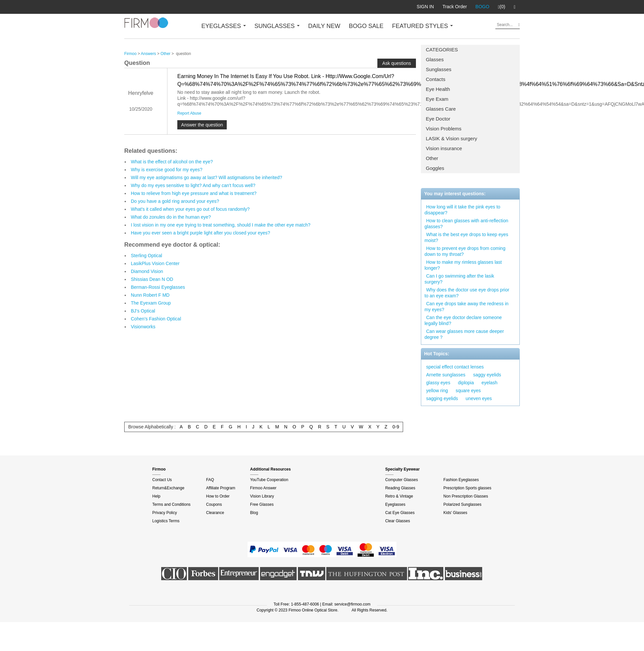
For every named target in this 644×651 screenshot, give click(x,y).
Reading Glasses (400, 488)
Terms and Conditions (171, 504)
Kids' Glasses (455, 513)
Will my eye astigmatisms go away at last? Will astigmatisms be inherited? (206, 177)
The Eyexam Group (151, 303)
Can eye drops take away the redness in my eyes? (467, 307)
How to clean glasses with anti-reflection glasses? (466, 224)
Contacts (436, 79)
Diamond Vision (147, 271)
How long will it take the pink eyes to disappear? (462, 210)
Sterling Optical (146, 256)
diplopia (466, 383)
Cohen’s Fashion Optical (156, 319)
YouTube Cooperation (269, 480)
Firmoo (130, 54)
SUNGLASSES (277, 26)
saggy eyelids (487, 375)
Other (432, 158)
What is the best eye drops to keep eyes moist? (466, 237)
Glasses (435, 59)
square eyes (468, 391)
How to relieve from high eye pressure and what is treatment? (194, 193)
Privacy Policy (165, 513)
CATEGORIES (442, 50)
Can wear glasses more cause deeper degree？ (464, 334)
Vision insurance (444, 148)
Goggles (435, 168)
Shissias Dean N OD (152, 279)
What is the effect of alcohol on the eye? (172, 162)
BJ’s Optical (143, 311)
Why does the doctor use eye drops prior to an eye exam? (467, 293)
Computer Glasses (402, 480)
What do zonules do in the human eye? (171, 217)
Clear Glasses (398, 521)
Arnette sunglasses (446, 375)
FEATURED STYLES (423, 26)
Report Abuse (189, 113)
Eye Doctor (438, 119)
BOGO (483, 7)
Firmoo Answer (263, 488)
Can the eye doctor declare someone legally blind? (463, 320)
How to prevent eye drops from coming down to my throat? (465, 251)
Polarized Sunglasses (462, 504)
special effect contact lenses (455, 367)
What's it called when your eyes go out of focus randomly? (190, 209)
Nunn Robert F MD (150, 295)
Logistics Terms (166, 521)
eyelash (489, 383)
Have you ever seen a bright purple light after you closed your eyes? (201, 233)
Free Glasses (262, 504)
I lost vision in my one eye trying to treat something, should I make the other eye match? (221, 225)
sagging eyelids (442, 398)
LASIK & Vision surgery (452, 138)
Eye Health (438, 89)
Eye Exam (437, 99)
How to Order (218, 496)
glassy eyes (438, 383)
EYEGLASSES (224, 26)
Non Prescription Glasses (466, 496)
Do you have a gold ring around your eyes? (175, 201)
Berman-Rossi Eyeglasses (158, 287)
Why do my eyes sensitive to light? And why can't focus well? (193, 185)
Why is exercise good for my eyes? (167, 170)
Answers (148, 54)
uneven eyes (479, 398)
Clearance (215, 513)
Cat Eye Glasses (400, 513)
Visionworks (143, 327)
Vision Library (262, 496)
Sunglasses (439, 69)
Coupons (214, 504)
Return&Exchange (168, 488)
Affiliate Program (220, 488)
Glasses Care (441, 109)
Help (156, 496)
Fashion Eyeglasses (461, 480)
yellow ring (437, 391)
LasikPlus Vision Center (155, 263)
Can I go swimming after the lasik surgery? (459, 279)
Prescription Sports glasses (467, 488)
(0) (502, 7)
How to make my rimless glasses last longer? (463, 265)
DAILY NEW (324, 26)
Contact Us (162, 480)
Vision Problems (444, 129)
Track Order (454, 7)
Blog (254, 513)
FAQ (210, 480)
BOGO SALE (366, 26)
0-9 (396, 427)
